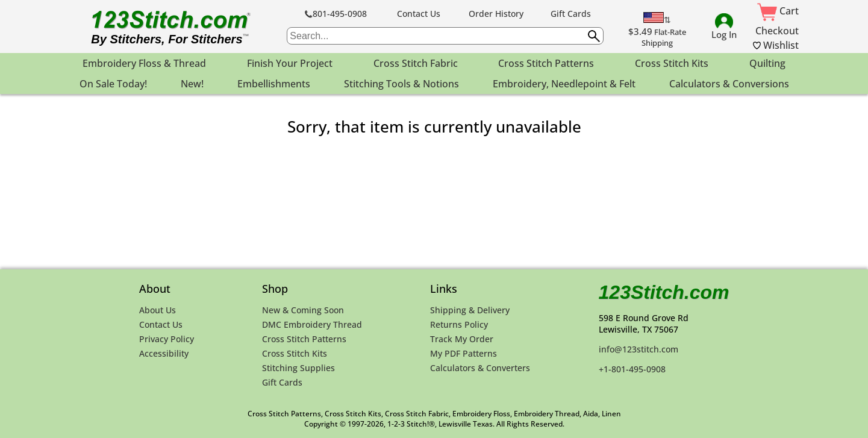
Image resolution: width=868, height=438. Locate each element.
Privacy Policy (167, 339)
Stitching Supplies (298, 368)
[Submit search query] (594, 36)
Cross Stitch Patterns (304, 339)
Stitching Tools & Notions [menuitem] (401, 84)
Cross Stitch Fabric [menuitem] (416, 63)
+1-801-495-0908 (632, 369)
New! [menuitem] (192, 84)
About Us (158, 310)
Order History (496, 14)
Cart (778, 11)
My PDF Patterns (464, 353)
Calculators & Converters (480, 368)
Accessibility (164, 353)
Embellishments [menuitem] (274, 84)
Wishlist (776, 45)
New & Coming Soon (303, 310)
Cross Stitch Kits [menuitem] (672, 63)
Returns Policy (459, 324)
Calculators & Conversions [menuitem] (729, 84)
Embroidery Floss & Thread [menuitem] (144, 63)
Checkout (777, 31)
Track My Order (462, 339)
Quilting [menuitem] (767, 63)
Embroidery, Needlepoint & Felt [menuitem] (564, 84)
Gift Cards (571, 14)
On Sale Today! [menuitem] (113, 84)
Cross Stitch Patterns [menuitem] (546, 63)
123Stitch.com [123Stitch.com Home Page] (664, 292)
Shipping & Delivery (470, 310)
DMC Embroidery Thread (312, 324)
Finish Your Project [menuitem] (290, 63)
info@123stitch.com (639, 349)
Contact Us (419, 14)
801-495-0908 (336, 14)
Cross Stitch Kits (295, 353)
